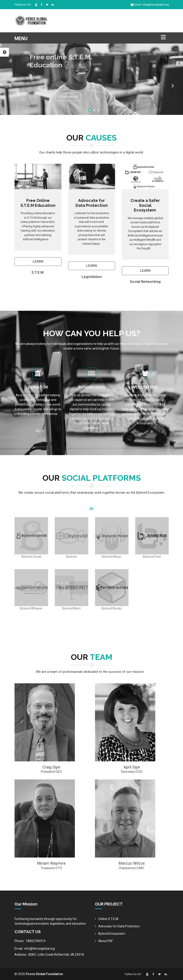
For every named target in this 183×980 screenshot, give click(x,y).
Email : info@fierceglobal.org (35, 949)
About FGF (106, 941)
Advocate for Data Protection (119, 926)
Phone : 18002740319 (30, 941)
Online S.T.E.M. (109, 919)
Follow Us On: (23, 5)
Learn (92, 266)
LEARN (38, 261)
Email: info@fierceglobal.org (150, 5)
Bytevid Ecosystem (112, 934)
